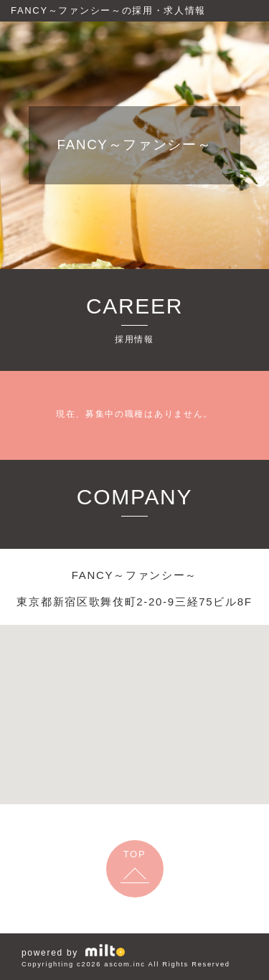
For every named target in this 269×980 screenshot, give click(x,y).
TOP (135, 854)
